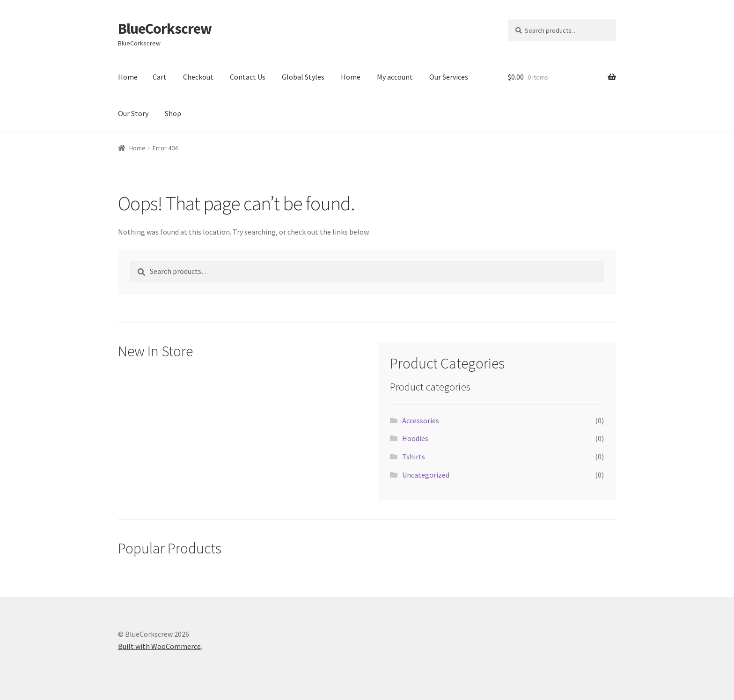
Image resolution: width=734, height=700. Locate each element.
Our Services (449, 77)
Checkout (198, 77)
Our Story (133, 113)
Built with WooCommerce (159, 646)
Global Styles (303, 77)
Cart (160, 77)
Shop (173, 113)
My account (395, 77)
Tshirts (414, 457)
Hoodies (415, 438)
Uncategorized (426, 475)
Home (128, 77)
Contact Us (248, 77)
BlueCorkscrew (165, 29)
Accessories (421, 420)
